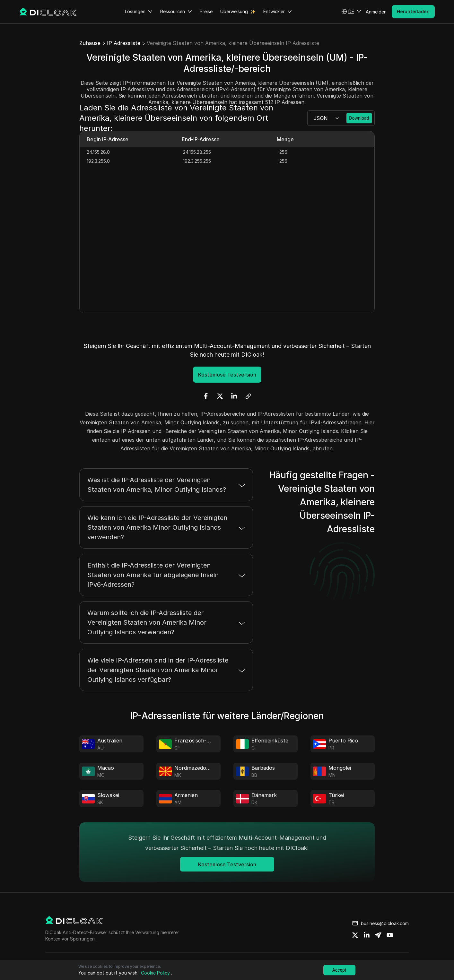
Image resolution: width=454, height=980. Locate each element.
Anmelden (376, 12)
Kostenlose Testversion (227, 375)
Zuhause (90, 43)
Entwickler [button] (278, 12)
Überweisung (234, 11)
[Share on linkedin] (367, 935)
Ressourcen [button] (176, 12)
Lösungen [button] (139, 12)
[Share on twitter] (355, 935)
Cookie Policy (155, 973)
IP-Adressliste (124, 43)
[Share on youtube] (390, 935)
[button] (351, 12)
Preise (206, 11)
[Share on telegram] (378, 935)
